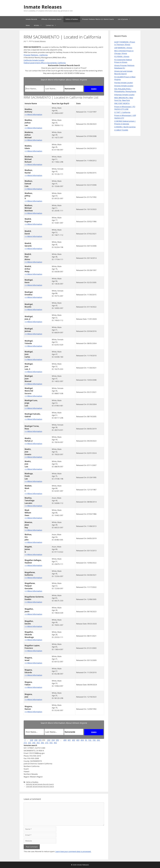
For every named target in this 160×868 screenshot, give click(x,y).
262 (43, 743)
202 (99, 740)
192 (94, 740)
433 (78, 740)
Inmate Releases (43, 7)
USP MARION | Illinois (123, 48)
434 (82, 740)
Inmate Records (31, 19)
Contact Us (52, 25)
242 (34, 743)
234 (53, 740)
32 (86, 740)
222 (30, 743)
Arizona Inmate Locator (124, 86)
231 (40, 740)
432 (74, 740)
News (28, 25)
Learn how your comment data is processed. (73, 851)
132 (90, 740)
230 (36, 740)
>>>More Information (33, 114)
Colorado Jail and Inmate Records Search (40, 787)
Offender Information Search (51, 19)
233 (49, 740)
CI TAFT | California (122, 112)
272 (47, 743)
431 (69, 740)
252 (38, 743)
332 (51, 743)
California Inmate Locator (34, 60)
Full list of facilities (72, 19)
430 (65, 740)
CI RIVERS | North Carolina (125, 127)
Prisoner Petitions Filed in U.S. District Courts (98, 19)
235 (57, 740)
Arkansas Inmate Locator (124, 95)
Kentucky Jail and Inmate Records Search (40, 784)
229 (32, 740)
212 (25, 743)
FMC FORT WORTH (122, 103)
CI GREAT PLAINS (121, 130)
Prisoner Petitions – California (36, 55)
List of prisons (125, 19)
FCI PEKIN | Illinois (122, 56)
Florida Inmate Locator (124, 83)
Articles (39, 25)
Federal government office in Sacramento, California (45, 63)
